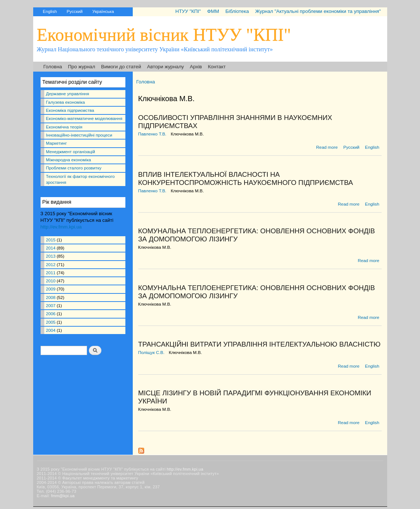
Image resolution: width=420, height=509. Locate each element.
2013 (51, 256)
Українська (103, 11)
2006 (51, 314)
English (50, 11)
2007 (51, 305)
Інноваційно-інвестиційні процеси (79, 135)
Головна (53, 67)
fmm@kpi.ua (63, 496)
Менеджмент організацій (71, 152)
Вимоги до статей (121, 67)
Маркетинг (57, 143)
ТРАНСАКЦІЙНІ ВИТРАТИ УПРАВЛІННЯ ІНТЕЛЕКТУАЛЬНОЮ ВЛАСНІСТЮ (259, 344)
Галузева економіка (66, 102)
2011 (51, 273)
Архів (196, 67)
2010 (51, 281)
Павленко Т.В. (152, 134)
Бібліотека (237, 11)
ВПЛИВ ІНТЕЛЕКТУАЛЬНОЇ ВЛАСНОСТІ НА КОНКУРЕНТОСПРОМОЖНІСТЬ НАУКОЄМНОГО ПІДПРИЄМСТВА (246, 178)
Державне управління (68, 94)
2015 (51, 240)
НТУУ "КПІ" (188, 11)
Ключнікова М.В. (187, 134)
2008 (51, 297)
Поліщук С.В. (152, 352)
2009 (51, 289)
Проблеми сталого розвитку (74, 168)
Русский (75, 11)
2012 (51, 264)
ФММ (213, 11)
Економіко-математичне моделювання (84, 118)
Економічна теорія (64, 127)
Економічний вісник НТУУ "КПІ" (164, 35)
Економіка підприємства (70, 110)
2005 (51, 322)
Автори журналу (166, 67)
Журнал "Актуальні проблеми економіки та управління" (318, 11)
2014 (51, 248)
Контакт (217, 67)
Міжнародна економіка (69, 160)
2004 (51, 330)
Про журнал (81, 67)
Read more (327, 147)
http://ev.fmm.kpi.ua (61, 227)
